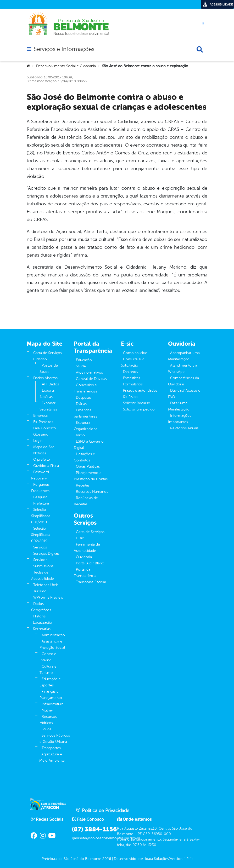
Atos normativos (89, 372)
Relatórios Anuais (184, 428)
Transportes (51, 748)
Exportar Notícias (48, 394)
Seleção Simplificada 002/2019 (41, 535)
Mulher (47, 710)
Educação (84, 360)
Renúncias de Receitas (86, 501)
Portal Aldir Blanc (90, 563)
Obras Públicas (88, 467)
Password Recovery (40, 475)
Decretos (130, 372)
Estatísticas (132, 378)
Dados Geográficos (41, 607)
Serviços (40, 547)
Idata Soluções (157, 859)
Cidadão (40, 359)
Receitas (83, 485)
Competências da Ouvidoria (183, 381)
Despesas (84, 398)
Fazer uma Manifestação (179, 406)
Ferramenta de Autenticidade (87, 548)
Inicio (80, 435)
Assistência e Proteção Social (52, 644)
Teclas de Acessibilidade (43, 575)
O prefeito (42, 459)
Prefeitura (41, 503)
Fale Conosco (45, 428)
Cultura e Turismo (48, 670)
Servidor (40, 560)
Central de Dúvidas (91, 379)
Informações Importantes (180, 419)
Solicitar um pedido (139, 409)
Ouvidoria (84, 557)
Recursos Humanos (92, 492)
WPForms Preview (48, 597)
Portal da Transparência (85, 573)
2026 (106, 859)
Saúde (47, 729)
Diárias (81, 404)
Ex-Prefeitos (43, 422)
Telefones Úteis (46, 585)
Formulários (133, 384)
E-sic (80, 538)
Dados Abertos (45, 378)
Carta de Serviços (48, 353)
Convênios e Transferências (85, 388)
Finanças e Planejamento (51, 695)
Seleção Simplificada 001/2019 (41, 516)
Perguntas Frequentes (40, 488)
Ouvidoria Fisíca (46, 466)
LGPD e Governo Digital (89, 445)
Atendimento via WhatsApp (183, 369)
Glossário (41, 434)
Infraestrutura (52, 704)
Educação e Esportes (50, 682)
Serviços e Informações (64, 49)
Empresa (40, 416)
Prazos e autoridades (140, 390)
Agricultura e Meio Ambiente (52, 757)
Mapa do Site (44, 447)
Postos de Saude (49, 369)
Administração (53, 635)
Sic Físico (130, 397)
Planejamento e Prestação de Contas (91, 476)
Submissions (43, 566)
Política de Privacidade (103, 810)
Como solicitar (135, 353)
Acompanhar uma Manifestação (184, 356)
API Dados (50, 384)
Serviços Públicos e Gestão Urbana (55, 739)
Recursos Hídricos (48, 720)
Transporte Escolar (91, 582)
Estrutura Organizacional (86, 426)
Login (38, 441)
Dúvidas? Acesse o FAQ (184, 394)
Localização (43, 623)
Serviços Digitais (46, 554)
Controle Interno (48, 657)
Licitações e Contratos (84, 457)
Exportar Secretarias (48, 406)
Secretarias (42, 629)
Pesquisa (40, 497)
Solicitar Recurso (137, 403)
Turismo (40, 591)
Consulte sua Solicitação (133, 362)
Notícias (40, 453)
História (39, 616)
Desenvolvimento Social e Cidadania (66, 66)
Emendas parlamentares (85, 413)
